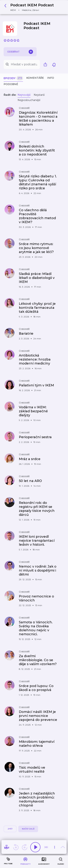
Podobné (11, 84)
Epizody (13, 78)
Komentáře (35, 78)
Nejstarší (39, 95)
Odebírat (20, 52)
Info (51, 78)
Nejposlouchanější (29, 100)
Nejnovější (24, 95)
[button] (30, 7)
